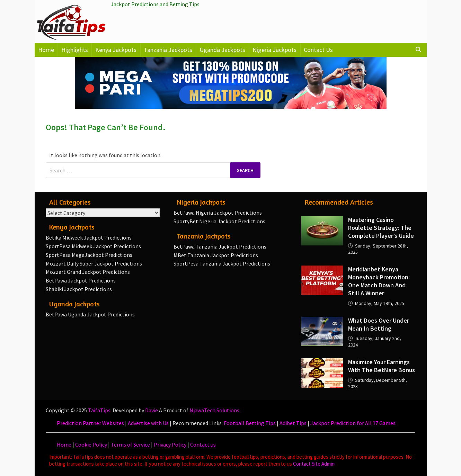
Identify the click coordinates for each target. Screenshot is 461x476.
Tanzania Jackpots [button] (168, 50)
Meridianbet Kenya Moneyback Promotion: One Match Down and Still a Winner (379, 281)
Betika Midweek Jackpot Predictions (89, 237)
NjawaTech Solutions (214, 410)
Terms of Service (130, 444)
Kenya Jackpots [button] (116, 50)
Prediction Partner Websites (90, 423)
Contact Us (318, 50)
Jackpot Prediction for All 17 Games (353, 423)
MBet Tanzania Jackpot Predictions (216, 255)
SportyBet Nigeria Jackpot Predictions (219, 221)
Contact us (203, 444)
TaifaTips (99, 410)
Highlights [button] (75, 50)
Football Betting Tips (250, 423)
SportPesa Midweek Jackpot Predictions (93, 246)
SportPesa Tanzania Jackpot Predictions (222, 263)
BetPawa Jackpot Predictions (81, 280)
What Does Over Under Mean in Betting (379, 324)
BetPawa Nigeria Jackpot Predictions (218, 213)
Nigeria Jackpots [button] (274, 50)
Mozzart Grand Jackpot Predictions (88, 272)
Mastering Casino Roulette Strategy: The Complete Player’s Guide (381, 228)
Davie (152, 410)
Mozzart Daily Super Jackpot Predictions (94, 263)
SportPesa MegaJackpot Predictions (89, 255)
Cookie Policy (91, 444)
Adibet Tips (293, 423)
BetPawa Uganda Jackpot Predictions (90, 314)
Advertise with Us (148, 423)
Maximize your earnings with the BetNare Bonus (382, 366)
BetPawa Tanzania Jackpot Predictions (220, 246)
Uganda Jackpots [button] (222, 50)
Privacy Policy (170, 444)
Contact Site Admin (314, 464)
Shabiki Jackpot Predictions (79, 289)
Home (46, 50)
